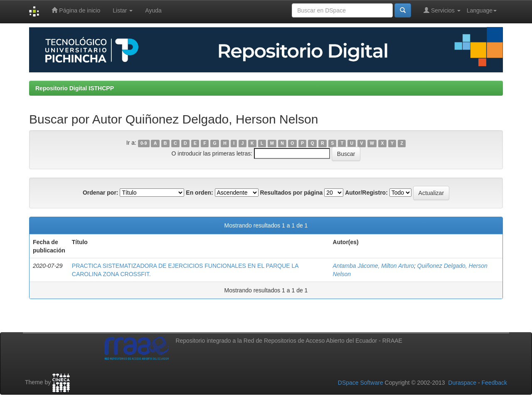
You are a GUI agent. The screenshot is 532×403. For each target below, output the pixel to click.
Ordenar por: (101, 193)
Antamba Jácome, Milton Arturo (374, 266)
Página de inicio (76, 10)
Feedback (494, 383)
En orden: (199, 193)
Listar (123, 10)
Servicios (442, 10)
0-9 (144, 143)
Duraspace (462, 383)
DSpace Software (361, 383)
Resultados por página (291, 193)
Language (482, 10)
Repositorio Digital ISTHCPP (75, 88)
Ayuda (153, 10)
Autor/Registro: (366, 193)
